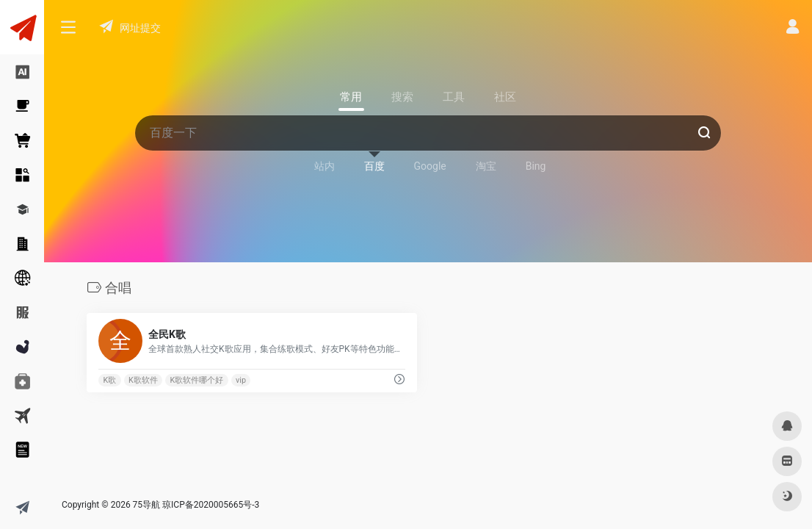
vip (241, 380)
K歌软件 (143, 380)
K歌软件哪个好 (197, 380)
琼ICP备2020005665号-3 (211, 505)
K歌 (109, 380)
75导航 (147, 505)
